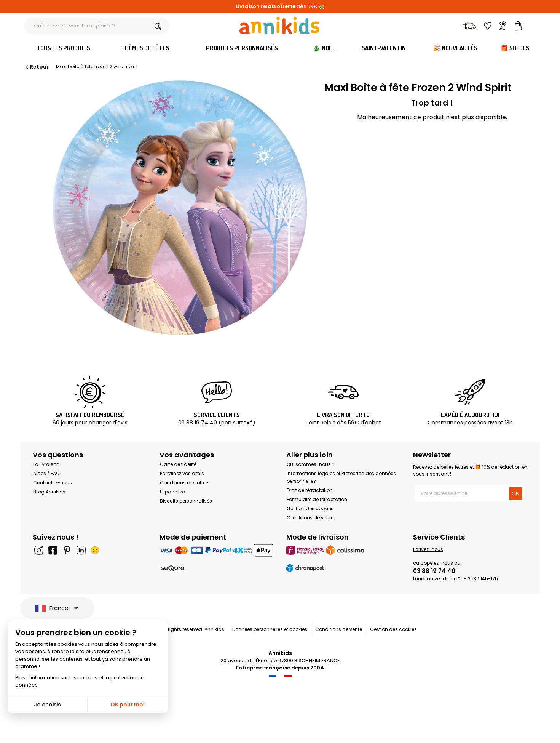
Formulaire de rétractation (317, 499)
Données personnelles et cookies (270, 629)
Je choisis (47, 705)
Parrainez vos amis (182, 473)
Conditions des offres (185, 483)
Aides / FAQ (46, 473)
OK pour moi (128, 705)
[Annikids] (279, 26)
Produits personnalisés (242, 48)
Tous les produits (63, 48)
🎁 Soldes (515, 48)
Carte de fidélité (178, 464)
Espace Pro (172, 492)
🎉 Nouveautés (455, 48)
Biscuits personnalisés (186, 501)
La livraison (46, 464)
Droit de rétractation (310, 490)
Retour (37, 67)
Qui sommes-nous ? (311, 464)
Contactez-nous (53, 483)
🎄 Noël (324, 48)
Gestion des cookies (310, 508)
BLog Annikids (49, 492)
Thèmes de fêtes (145, 48)
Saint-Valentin (384, 48)
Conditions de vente (310, 518)
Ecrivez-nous (428, 549)
